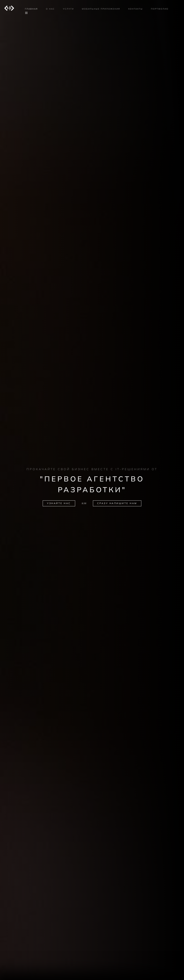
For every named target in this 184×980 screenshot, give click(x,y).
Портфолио (160, 9)
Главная (31, 9)
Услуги (68, 9)
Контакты (135, 9)
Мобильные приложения (101, 9)
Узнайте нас (59, 503)
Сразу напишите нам (117, 503)
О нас (50, 9)
